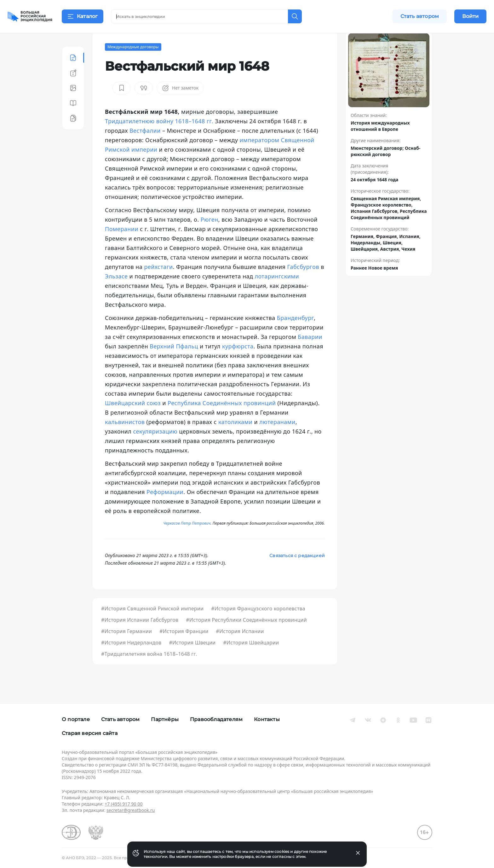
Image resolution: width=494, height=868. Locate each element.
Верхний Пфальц (174, 362)
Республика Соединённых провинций (222, 419)
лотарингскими (277, 292)
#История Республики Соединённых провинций (246, 636)
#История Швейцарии (251, 658)
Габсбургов (303, 283)
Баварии (310, 352)
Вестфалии (145, 146)
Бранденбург (295, 334)
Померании (122, 245)
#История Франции (184, 647)
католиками (235, 438)
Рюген (210, 235)
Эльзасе (116, 292)
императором (259, 156)
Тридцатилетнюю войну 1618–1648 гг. (159, 137)
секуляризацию (155, 447)
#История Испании (240, 647)
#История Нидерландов (131, 658)
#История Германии (126, 647)
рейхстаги (158, 283)
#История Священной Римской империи (152, 624)
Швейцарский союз (133, 419)
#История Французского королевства (258, 624)
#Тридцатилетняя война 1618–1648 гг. (149, 670)
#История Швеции (192, 658)
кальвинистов (125, 438)
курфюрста (238, 362)
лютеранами (277, 438)
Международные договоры (133, 63)
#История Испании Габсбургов (140, 636)
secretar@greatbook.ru (131, 810)
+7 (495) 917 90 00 (123, 804)
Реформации (165, 508)
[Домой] (30, 16)
